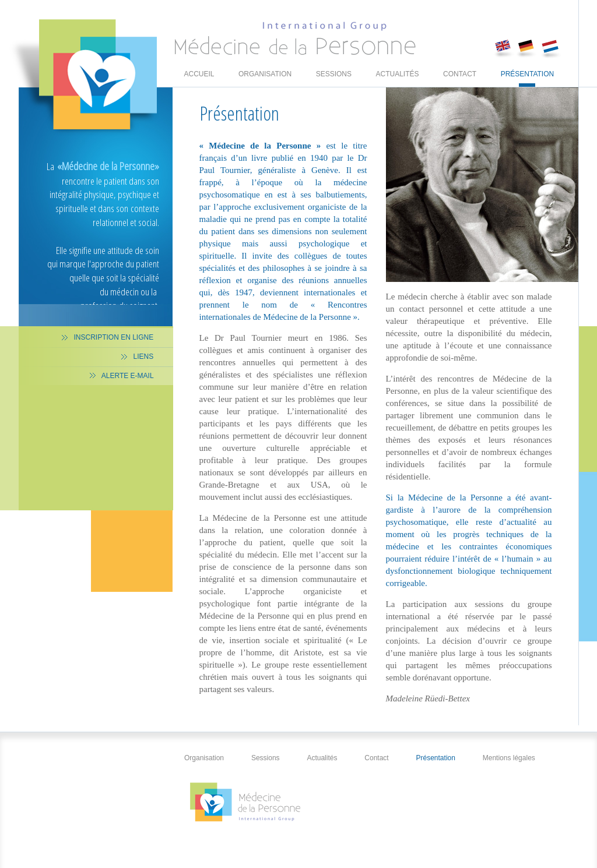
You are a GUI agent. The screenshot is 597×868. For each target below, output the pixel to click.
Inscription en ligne (114, 337)
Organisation (265, 78)
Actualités (398, 78)
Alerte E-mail (129, 376)
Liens (144, 357)
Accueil (199, 78)
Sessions (334, 78)
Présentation (528, 78)
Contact (460, 78)
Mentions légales (510, 758)
